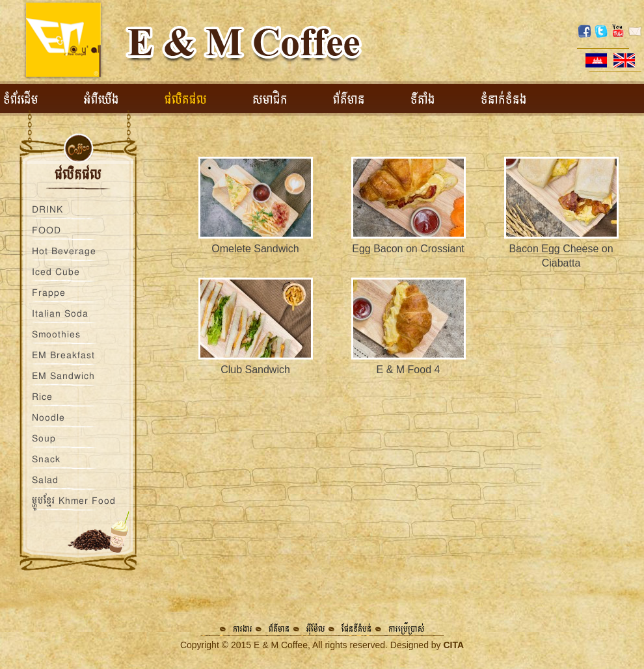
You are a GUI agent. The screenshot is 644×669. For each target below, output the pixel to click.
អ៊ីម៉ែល (316, 629)
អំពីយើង (101, 100)
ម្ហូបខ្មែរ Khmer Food (74, 501)
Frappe (49, 293)
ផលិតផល (186, 100)
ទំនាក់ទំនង (504, 100)
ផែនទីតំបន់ (356, 629)
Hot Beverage (64, 251)
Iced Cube (56, 272)
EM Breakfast (63, 355)
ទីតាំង (423, 100)
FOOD (47, 230)
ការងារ (243, 629)
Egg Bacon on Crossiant (408, 249)
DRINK (47, 209)
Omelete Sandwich (255, 249)
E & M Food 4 (409, 370)
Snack (46, 459)
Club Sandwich (255, 370)
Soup (44, 438)
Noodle (48, 417)
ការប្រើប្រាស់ (407, 629)
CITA (453, 645)
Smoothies (56, 334)
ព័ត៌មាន (349, 100)
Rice (42, 397)
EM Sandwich (63, 376)
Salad (45, 480)
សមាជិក (270, 100)
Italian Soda (60, 313)
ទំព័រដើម (21, 100)
